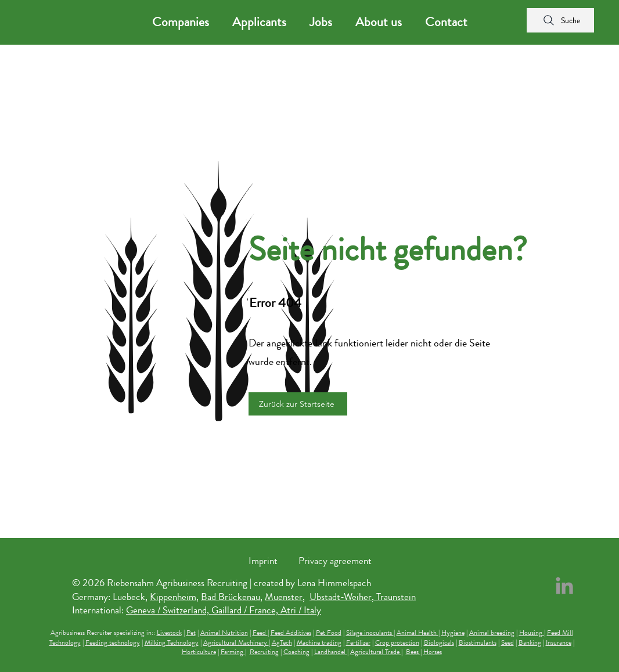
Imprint (263, 561)
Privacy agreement (335, 561)
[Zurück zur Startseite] (298, 404)
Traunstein (396, 597)
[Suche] (560, 20)
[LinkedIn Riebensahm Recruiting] (564, 586)
